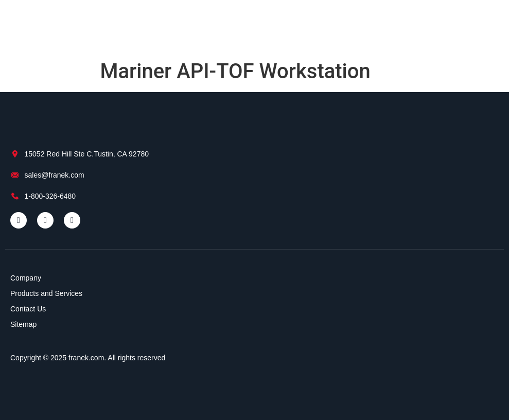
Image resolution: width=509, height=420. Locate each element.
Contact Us (28, 309)
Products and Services (46, 293)
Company (26, 278)
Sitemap (23, 324)
